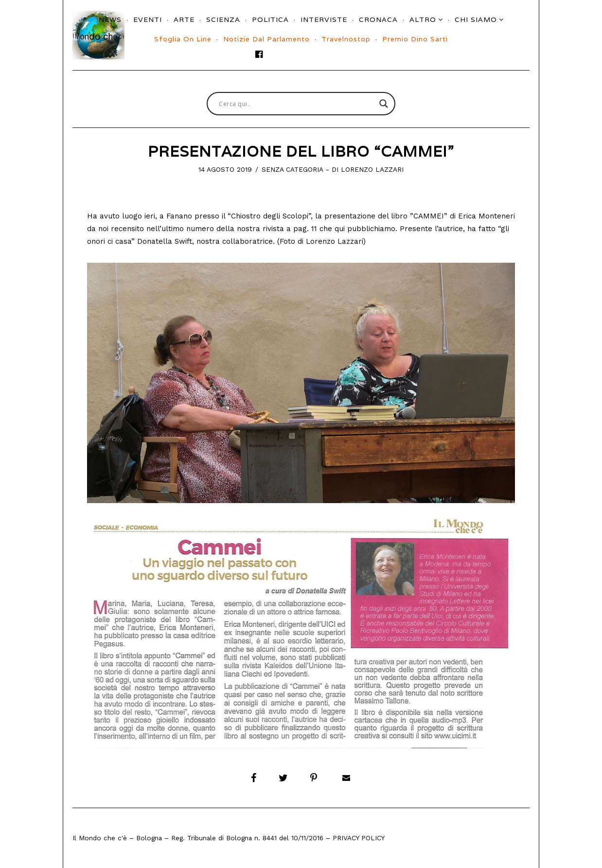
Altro (423, 19)
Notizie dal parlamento (266, 39)
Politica (270, 19)
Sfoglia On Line (183, 39)
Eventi (148, 19)
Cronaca (378, 19)
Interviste (324, 19)
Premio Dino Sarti (415, 39)
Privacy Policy (359, 838)
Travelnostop (346, 39)
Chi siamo (476, 19)
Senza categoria (292, 169)
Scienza (223, 19)
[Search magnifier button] (384, 104)
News (110, 19)
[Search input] (297, 104)
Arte (184, 19)
